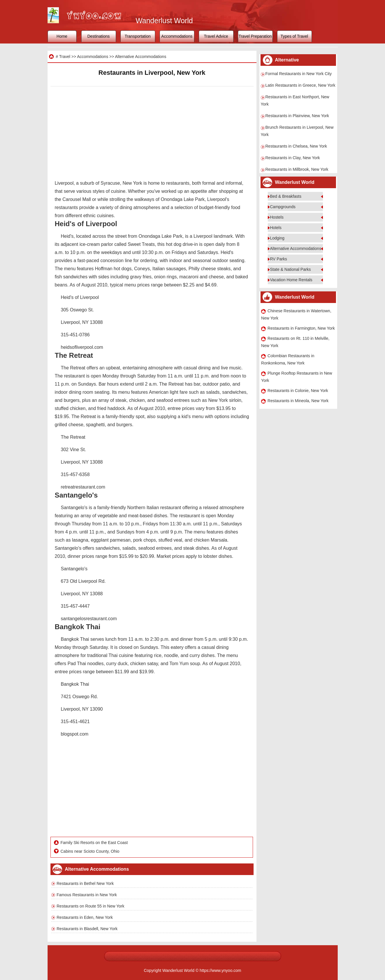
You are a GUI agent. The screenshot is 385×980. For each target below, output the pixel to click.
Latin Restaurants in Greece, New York (300, 85)
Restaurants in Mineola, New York (298, 401)
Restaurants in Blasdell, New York (87, 929)
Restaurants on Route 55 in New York (90, 906)
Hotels (276, 228)
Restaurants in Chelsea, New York (296, 146)
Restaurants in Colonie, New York (298, 391)
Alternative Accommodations (141, 57)
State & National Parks (291, 269)
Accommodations (177, 36)
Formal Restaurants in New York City (299, 74)
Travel (65, 57)
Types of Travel (294, 36)
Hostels (277, 217)
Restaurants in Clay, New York (293, 158)
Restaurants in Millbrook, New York (297, 169)
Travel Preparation (255, 36)
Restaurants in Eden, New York (85, 917)
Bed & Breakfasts (286, 196)
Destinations (98, 36)
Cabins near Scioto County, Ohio (90, 851)
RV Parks (279, 259)
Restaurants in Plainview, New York (297, 116)
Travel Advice (216, 36)
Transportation (138, 36)
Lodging (277, 238)
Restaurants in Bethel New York (85, 883)
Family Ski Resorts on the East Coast (94, 843)
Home (62, 36)
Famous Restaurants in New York (87, 895)
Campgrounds (283, 207)
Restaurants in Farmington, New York (301, 328)
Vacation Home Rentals (291, 280)
